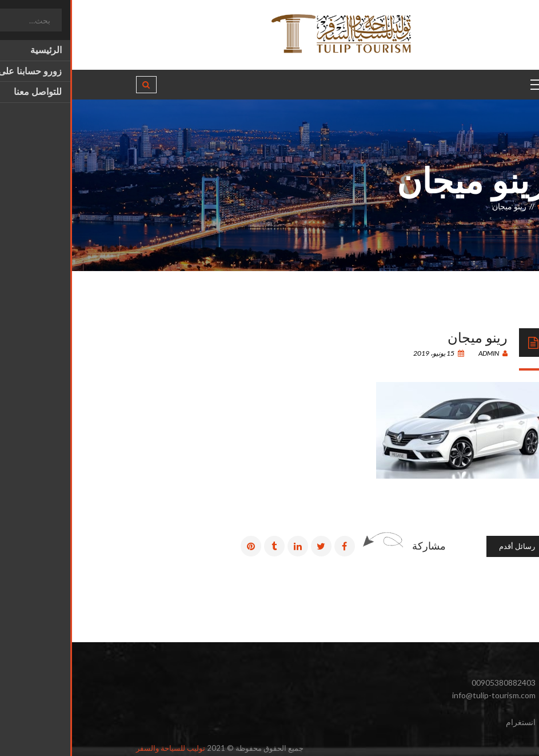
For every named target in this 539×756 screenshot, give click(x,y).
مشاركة (357, 546)
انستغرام (449, 722)
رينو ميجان (406, 336)
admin (421, 353)
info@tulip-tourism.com (422, 695)
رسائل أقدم (445, 546)
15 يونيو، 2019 (367, 353)
